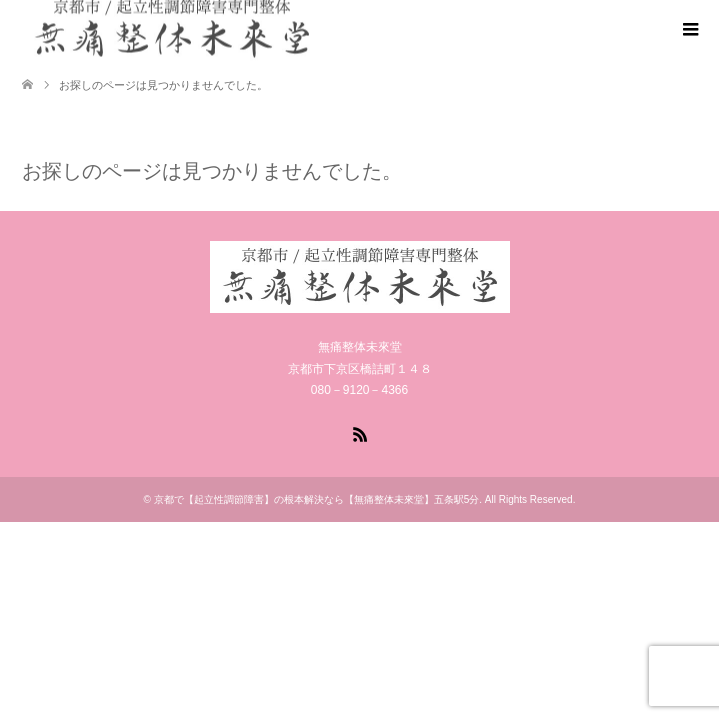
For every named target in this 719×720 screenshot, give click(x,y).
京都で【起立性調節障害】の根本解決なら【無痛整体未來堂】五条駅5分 (317, 499)
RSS (360, 433)
